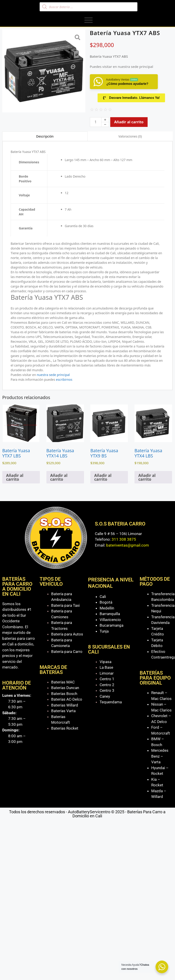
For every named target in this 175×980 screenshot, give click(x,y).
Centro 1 (107, 679)
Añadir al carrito (129, 122)
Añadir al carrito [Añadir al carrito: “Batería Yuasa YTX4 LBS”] (147, 477)
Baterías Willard (65, 705)
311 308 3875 (124, 539)
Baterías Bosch (64, 694)
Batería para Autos (67, 634)
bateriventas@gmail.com (128, 545)
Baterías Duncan (65, 688)
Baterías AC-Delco (67, 699)
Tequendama (111, 702)
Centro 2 (107, 685)
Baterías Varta (63, 711)
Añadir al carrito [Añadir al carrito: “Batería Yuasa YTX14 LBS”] (59, 477)
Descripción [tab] (45, 136)
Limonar (107, 673)
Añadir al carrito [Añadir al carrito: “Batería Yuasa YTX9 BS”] (103, 477)
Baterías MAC (63, 682)
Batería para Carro (67, 652)
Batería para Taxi (65, 605)
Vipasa (105, 662)
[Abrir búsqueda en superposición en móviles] (89, 7)
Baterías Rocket (65, 728)
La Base (106, 667)
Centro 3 (107, 690)
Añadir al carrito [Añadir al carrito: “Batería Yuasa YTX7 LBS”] (15, 477)
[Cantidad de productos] (96, 122)
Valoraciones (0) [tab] (130, 136)
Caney (105, 696)
